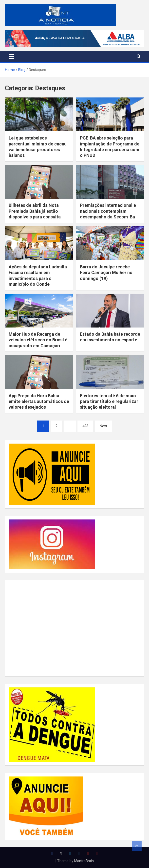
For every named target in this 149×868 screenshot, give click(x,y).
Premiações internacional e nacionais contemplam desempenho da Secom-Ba (108, 211)
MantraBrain (84, 861)
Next (103, 426)
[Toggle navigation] (11, 56)
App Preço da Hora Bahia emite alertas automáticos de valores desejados (39, 401)
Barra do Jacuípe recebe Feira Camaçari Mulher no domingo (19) (106, 273)
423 (85, 426)
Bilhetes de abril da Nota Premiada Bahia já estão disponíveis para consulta (35, 211)
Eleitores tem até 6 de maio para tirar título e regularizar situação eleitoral (109, 401)
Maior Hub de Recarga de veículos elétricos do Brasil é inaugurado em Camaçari (38, 340)
